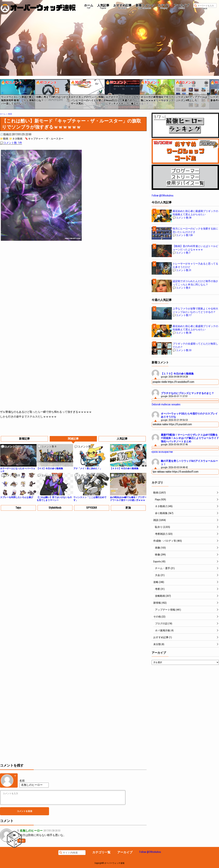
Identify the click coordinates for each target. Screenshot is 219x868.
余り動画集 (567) (164, 513)
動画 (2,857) (160, 493)
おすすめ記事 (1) (163, 637)
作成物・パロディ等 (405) (168, 541)
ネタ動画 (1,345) (164, 506)
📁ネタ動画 (16, 139)
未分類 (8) (159, 644)
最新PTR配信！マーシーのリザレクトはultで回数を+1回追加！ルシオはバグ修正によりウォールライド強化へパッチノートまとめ (190, 438)
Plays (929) (160, 500)
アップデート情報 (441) (168, 610)
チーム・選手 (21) (165, 568)
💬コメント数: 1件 (11, 143)
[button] (2, 93)
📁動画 (4, 139)
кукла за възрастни (162, 452)
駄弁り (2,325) (162, 527)
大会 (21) (160, 575)
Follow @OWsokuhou (162, 196)
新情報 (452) (160, 603)
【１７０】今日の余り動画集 (177, 374)
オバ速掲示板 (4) (164, 630)
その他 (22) (159, 617)
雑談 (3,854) (160, 520)
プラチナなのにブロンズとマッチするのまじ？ (187, 393)
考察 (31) (160, 589)
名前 (22, 781)
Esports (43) (159, 562)
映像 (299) (160, 555)
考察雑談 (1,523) (164, 534)
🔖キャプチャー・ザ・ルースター (44, 139)
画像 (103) (160, 548)
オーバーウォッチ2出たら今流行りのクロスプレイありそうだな (189, 415)
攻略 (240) (159, 582)
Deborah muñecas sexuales (166, 404)
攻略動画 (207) (163, 596)
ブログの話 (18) (164, 624)
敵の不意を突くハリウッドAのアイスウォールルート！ (189, 463)
